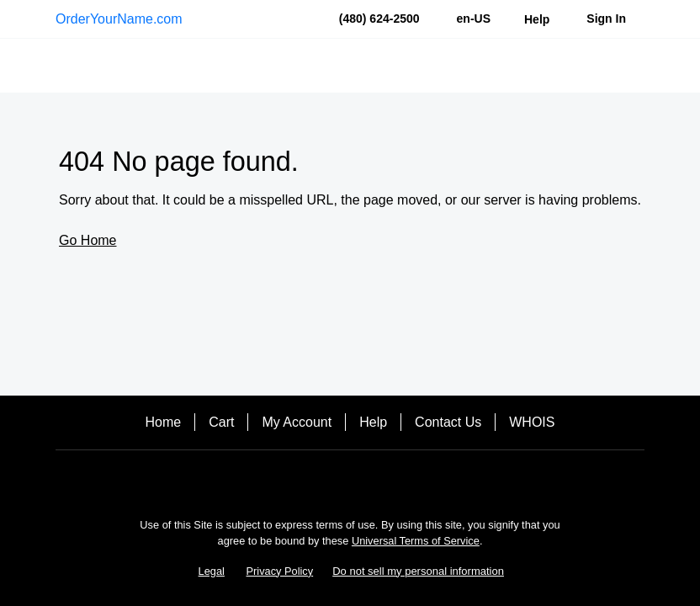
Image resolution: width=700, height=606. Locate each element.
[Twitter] (374, 479)
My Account (297, 422)
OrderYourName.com (119, 19)
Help (373, 422)
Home (164, 422)
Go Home (87, 240)
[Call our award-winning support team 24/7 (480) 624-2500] (537, 19)
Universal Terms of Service (416, 541)
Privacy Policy (280, 571)
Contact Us (448, 422)
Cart (221, 422)
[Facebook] (326, 479)
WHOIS (532, 422)
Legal (212, 571)
